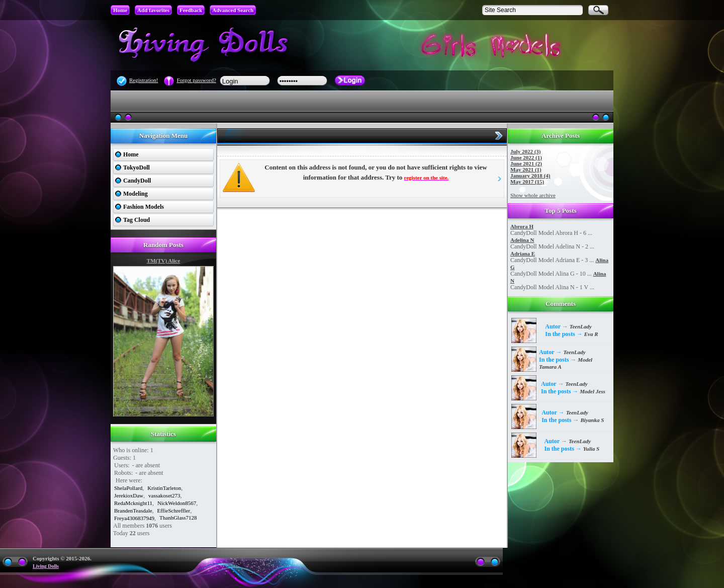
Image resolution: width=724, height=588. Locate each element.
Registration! (144, 80)
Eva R (591, 334)
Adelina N (522, 240)
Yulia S (591, 449)
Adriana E (523, 254)
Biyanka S (593, 420)
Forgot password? (196, 80)
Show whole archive (533, 195)
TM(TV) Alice (163, 261)
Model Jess (592, 391)
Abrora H (522, 226)
